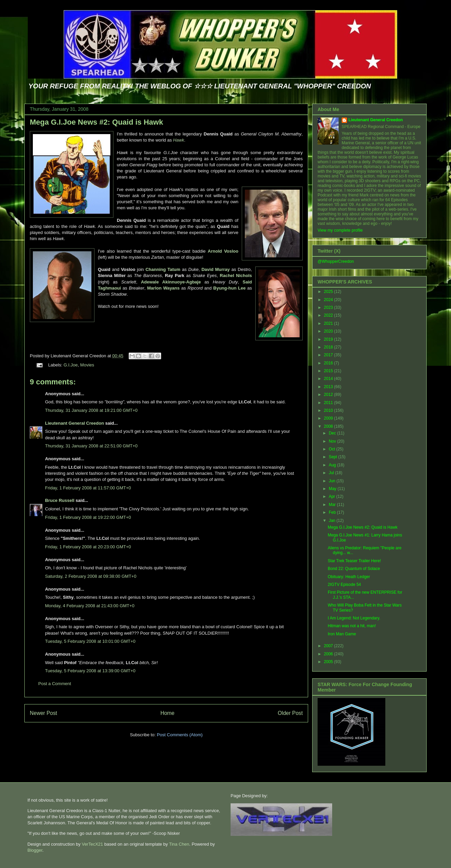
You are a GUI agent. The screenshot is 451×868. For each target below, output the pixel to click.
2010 (329, 410)
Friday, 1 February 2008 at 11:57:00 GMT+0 (88, 488)
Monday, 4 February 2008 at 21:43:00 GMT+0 (90, 606)
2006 (329, 654)
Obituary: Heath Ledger (349, 577)
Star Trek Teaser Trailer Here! (354, 561)
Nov (333, 441)
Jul (332, 473)
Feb (333, 512)
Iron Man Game (342, 634)
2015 (329, 371)
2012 (329, 395)
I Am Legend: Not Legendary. (354, 618)
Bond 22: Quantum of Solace (354, 569)
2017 (329, 355)
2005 (329, 662)
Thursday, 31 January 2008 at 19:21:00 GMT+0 (91, 410)
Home (168, 713)
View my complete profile (340, 230)
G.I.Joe (71, 365)
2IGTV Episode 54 (344, 585)
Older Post (290, 713)
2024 (329, 300)
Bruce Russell (60, 500)
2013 (329, 387)
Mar (333, 505)
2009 (329, 418)
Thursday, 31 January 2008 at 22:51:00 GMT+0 (91, 446)
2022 (329, 315)
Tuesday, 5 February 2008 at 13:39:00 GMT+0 (90, 671)
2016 (329, 363)
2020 (329, 331)
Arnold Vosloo (223, 251)
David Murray (216, 269)
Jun (333, 481)
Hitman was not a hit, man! (352, 626)
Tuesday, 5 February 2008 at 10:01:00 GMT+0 (90, 641)
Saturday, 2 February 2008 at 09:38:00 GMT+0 (91, 576)
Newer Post (44, 713)
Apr (332, 496)
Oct (332, 449)
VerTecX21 (92, 844)
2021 (329, 323)
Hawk (179, 140)
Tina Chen (179, 844)
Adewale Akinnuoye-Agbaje (171, 282)
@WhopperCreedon (336, 261)
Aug (333, 465)
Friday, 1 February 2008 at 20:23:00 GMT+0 (88, 547)
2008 (329, 426)
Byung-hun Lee (230, 288)
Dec (333, 433)
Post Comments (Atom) (180, 735)
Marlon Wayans (164, 288)
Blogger (35, 850)
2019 (329, 339)
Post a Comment (55, 684)
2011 (329, 403)
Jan (333, 521)
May (333, 489)
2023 (329, 308)
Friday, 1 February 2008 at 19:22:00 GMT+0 (88, 517)
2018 (329, 347)
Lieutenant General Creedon (74, 423)
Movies (87, 365)
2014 (329, 379)
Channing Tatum (163, 269)
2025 (329, 292)
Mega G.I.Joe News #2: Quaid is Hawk (96, 122)
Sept (334, 457)
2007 (329, 646)
